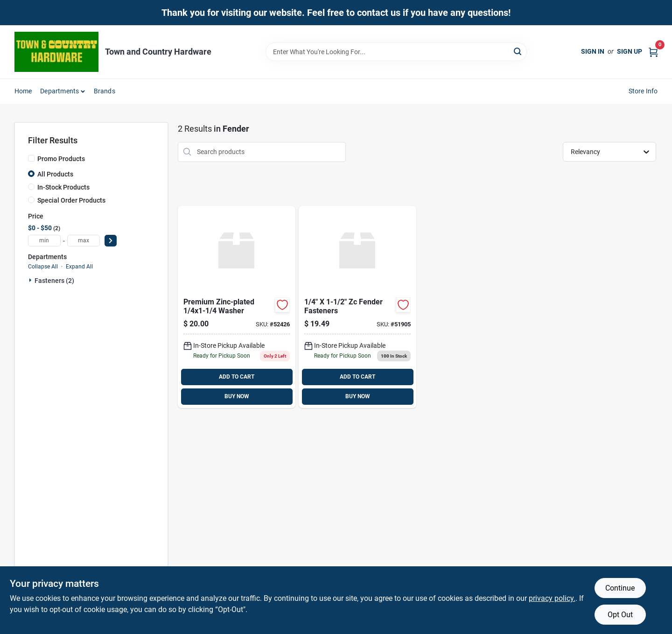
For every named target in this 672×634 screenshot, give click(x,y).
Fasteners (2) (54, 281)
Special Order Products (71, 200)
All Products (55, 174)
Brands (105, 91)
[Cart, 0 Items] (653, 52)
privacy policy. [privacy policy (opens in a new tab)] (552, 598)
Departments (59, 91)
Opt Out (620, 615)
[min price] (44, 241)
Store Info (643, 91)
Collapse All (43, 267)
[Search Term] (396, 52)
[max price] (84, 241)
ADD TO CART (237, 377)
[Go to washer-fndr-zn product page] (237, 307)
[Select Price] (111, 241)
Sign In (593, 51)
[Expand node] (31, 280)
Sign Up (630, 51)
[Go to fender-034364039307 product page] (357, 307)
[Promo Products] (31, 158)
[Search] (518, 51)
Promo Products (61, 159)
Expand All (79, 267)
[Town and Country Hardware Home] (56, 52)
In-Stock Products (63, 187)
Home (23, 91)
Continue (620, 588)
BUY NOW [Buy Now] (237, 396)
